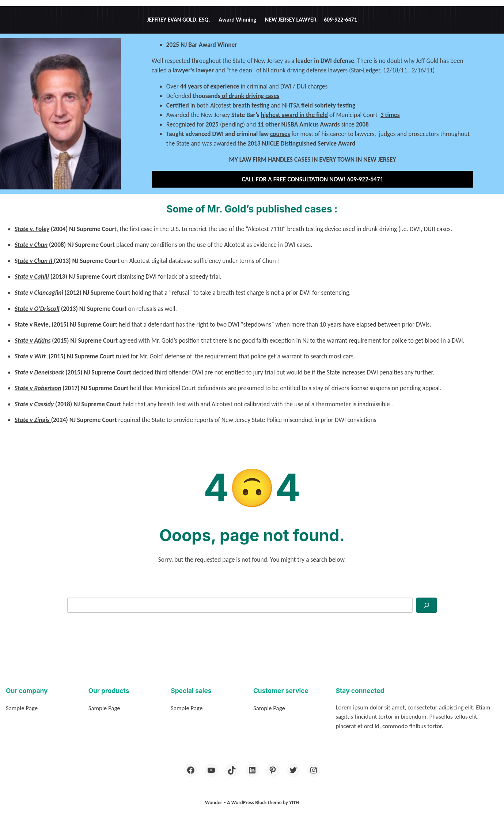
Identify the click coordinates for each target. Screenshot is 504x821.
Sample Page (22, 708)
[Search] (427, 605)
